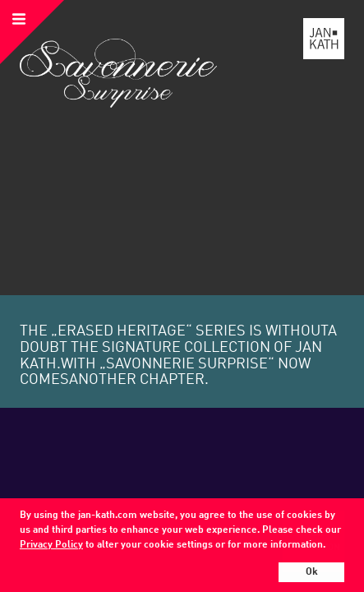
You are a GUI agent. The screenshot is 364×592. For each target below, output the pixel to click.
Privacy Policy (51, 545)
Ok (312, 572)
